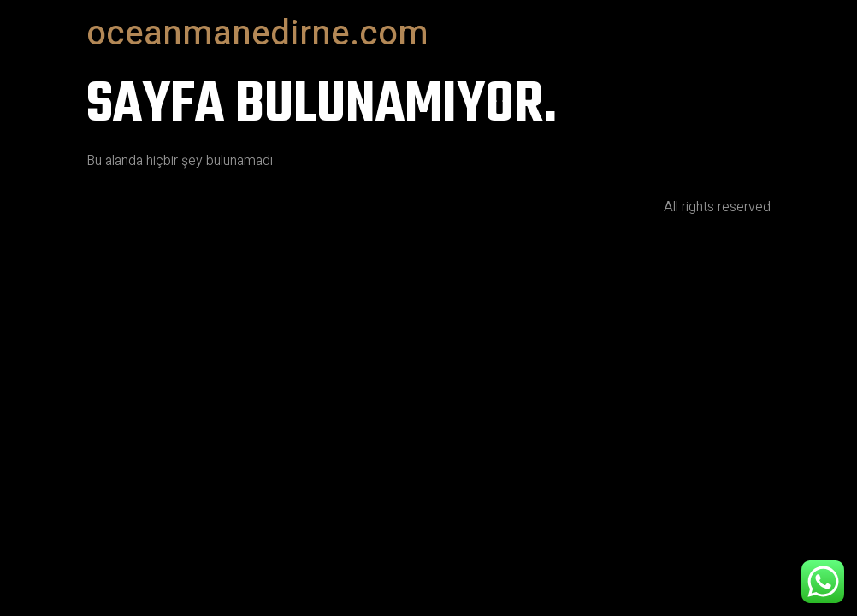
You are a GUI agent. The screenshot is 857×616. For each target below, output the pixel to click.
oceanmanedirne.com (257, 34)
